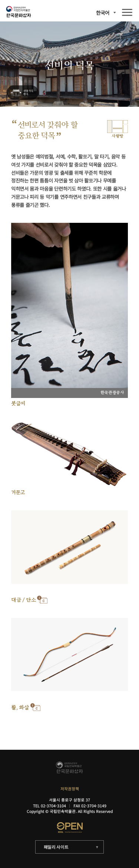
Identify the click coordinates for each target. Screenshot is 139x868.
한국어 (103, 13)
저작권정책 (70, 789)
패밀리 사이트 (56, 847)
